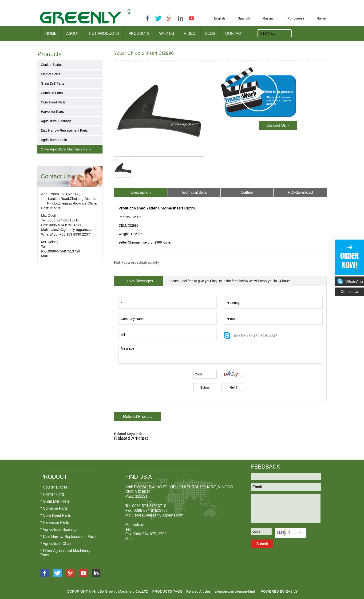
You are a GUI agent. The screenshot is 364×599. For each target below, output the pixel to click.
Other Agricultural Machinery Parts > (97, 52)
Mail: (45, 256)
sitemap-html (245, 591)
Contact (234, 33)
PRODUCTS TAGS (168, 591)
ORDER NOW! (349, 261)
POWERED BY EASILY (279, 591)
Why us (167, 33)
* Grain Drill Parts (55, 501)
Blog (210, 33)
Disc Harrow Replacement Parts (64, 130)
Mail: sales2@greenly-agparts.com (68, 230)
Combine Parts (52, 93)
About (73, 33)
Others (138, 52)
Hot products (104, 33)
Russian (269, 18)
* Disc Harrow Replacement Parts (68, 537)
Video (190, 33)
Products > (51, 52)
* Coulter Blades (54, 487)
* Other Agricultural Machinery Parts (65, 553)
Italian (322, 18)
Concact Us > (278, 125)
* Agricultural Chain (56, 544)
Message (220, 355)
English (219, 18)
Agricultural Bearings (56, 121)
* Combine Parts (54, 508)
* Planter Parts (53, 494)
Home (51, 33)
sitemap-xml (225, 591)
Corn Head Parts (53, 102)
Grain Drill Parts (53, 83)
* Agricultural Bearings (59, 530)
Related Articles (199, 591)
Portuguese (296, 18)
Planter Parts (50, 74)
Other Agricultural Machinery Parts (66, 149)
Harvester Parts (52, 112)
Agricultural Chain (54, 140)
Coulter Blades (52, 65)
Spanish (244, 18)
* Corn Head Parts (56, 515)
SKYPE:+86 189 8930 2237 (256, 336)
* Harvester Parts (55, 522)
